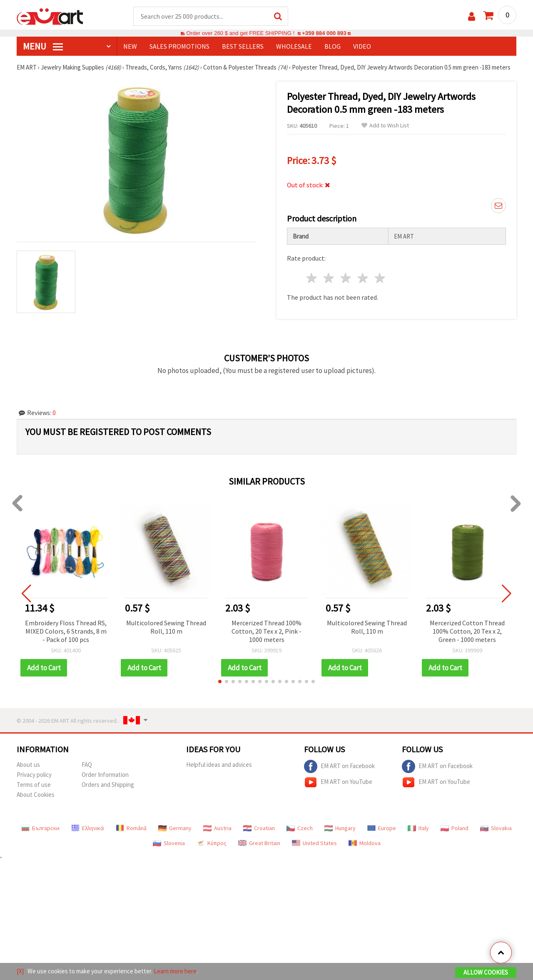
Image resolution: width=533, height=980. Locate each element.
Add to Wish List (385, 126)
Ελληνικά (88, 828)
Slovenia (169, 843)
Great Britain (259, 843)
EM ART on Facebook (339, 766)
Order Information (105, 775)
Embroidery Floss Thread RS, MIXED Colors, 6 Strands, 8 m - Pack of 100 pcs (66, 631)
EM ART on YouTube (338, 782)
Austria (217, 828)
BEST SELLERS (243, 46)
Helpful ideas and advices (219, 765)
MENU (43, 46)
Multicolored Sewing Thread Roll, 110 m (166, 627)
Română (131, 828)
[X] (20, 971)
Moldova (365, 843)
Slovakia (496, 828)
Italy (418, 828)
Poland (455, 828)
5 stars (380, 278)
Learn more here (175, 971)
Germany (175, 828)
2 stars (329, 278)
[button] (220, 682)
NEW (130, 46)
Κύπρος (212, 843)
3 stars (346, 278)
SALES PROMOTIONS (179, 46)
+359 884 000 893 (324, 33)
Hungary (340, 828)
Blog (333, 46)
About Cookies (36, 795)
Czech (300, 828)
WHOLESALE (294, 46)
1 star (312, 278)
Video (362, 46)
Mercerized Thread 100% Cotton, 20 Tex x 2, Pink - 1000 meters (266, 631)
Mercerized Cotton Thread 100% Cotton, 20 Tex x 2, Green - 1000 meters (467, 631)
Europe (382, 828)
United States (314, 843)
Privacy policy (34, 775)
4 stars (363, 278)
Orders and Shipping (108, 785)
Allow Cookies (486, 972)
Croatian (259, 828)
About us (28, 765)
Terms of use (34, 785)
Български (40, 828)
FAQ (87, 765)
